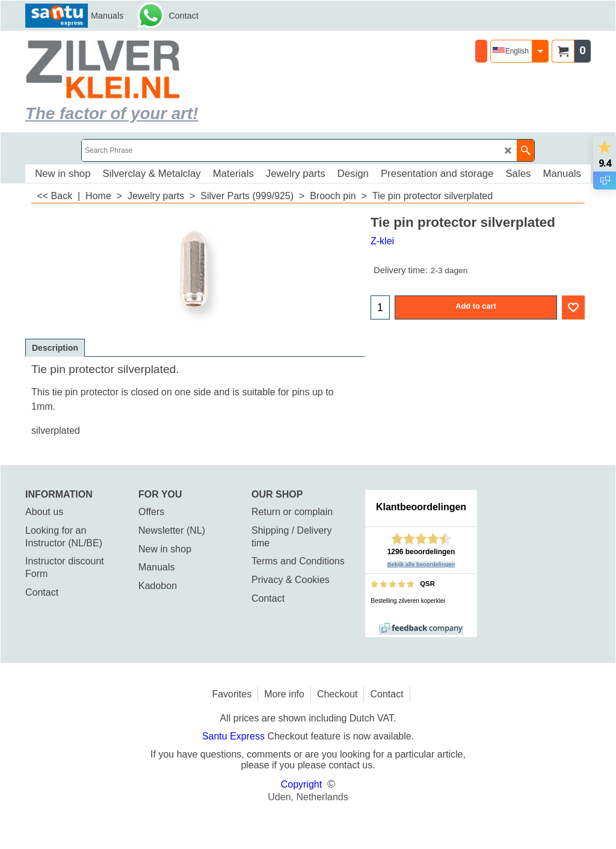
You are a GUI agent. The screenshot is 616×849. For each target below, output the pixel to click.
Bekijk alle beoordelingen (421, 564)
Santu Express (235, 736)
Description (55, 348)
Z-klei (382, 241)
